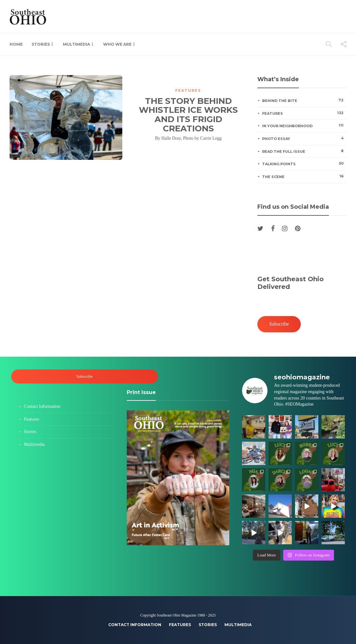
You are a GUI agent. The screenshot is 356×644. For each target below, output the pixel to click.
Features (188, 90)
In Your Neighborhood (304, 126)
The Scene (304, 176)
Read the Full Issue (304, 151)
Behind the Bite (304, 100)
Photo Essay (304, 138)
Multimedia (76, 44)
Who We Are (117, 44)
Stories (41, 44)
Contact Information (42, 406)
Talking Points (304, 164)
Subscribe (279, 324)
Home (16, 44)
